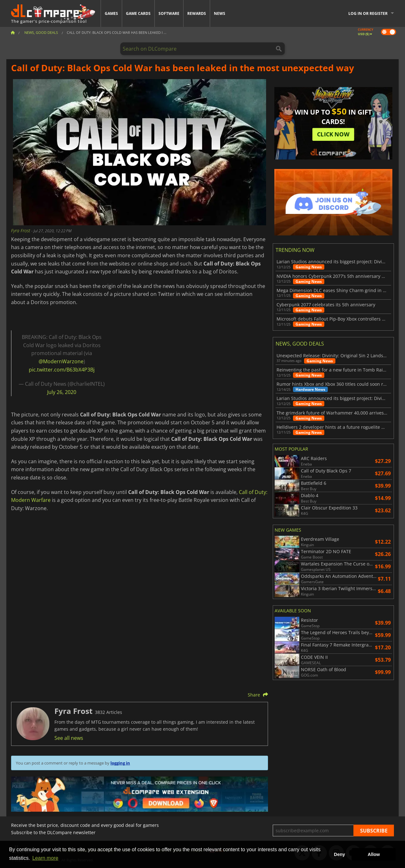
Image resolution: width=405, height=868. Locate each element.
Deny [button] (339, 854)
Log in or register (368, 13)
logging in (120, 763)
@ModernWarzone (61, 361)
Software (169, 13)
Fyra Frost (21, 231)
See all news (69, 738)
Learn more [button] (45, 858)
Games (111, 13)
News (220, 13)
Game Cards (138, 13)
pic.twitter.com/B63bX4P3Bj (62, 370)
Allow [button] (374, 854)
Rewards (197, 13)
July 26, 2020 (62, 392)
